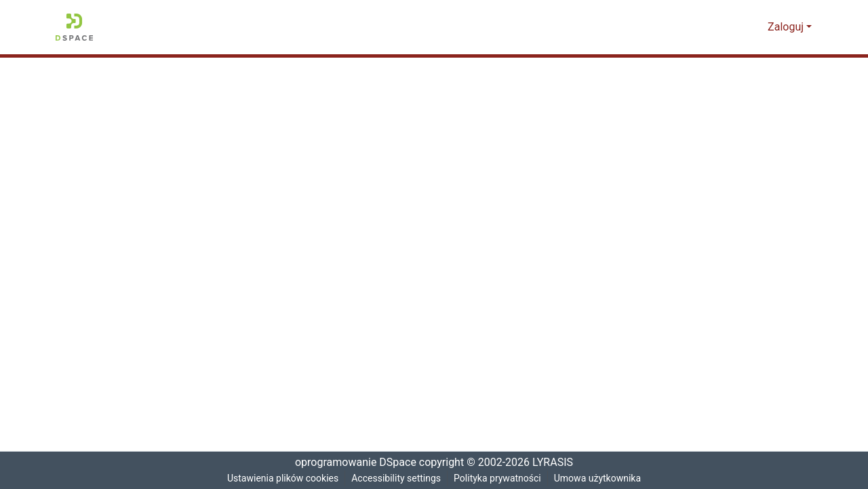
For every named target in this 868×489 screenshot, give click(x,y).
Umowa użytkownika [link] (601, 478)
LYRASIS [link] (555, 463)
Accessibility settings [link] (396, 478)
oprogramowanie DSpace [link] (351, 463)
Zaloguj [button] (788, 27)
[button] (74, 27)
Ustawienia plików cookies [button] (280, 478)
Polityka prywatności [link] (499, 478)
